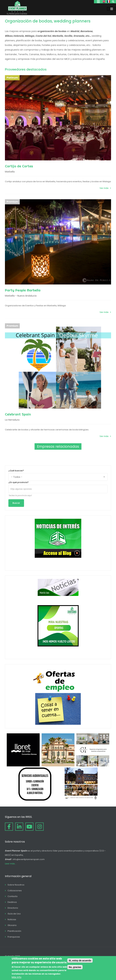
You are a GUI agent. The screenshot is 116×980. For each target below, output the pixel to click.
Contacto (13, 896)
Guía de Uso (14, 914)
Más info (17, 977)
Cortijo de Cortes (19, 166)
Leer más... (11, 864)
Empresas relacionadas (58, 446)
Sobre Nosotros (16, 885)
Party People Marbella (23, 290)
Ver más (104, 188)
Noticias (12, 919)
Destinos (12, 902)
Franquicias (14, 937)
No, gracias (75, 967)
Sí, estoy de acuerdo (80, 961)
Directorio (13, 908)
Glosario (12, 925)
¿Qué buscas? (16, 471)
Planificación (14, 931)
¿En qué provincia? (19, 482)
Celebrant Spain (18, 414)
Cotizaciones (15, 891)
